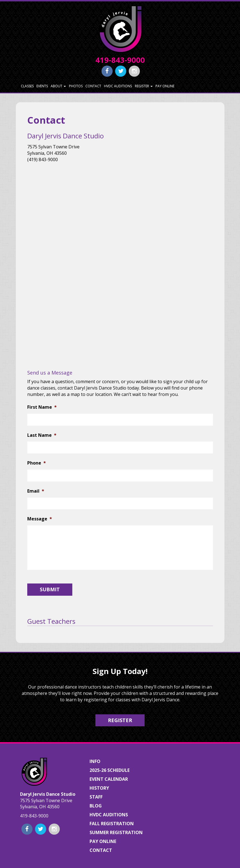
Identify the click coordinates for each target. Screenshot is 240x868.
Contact (93, 86)
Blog (96, 806)
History (99, 788)
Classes (27, 86)
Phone (37, 463)
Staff (96, 797)
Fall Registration (112, 824)
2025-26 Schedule (110, 770)
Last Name (42, 435)
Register (144, 86)
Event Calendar (109, 779)
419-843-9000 (120, 60)
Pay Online (165, 86)
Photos (76, 86)
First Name (42, 407)
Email (36, 491)
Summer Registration (116, 832)
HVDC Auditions (118, 86)
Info (95, 761)
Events (42, 86)
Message (40, 519)
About (58, 86)
